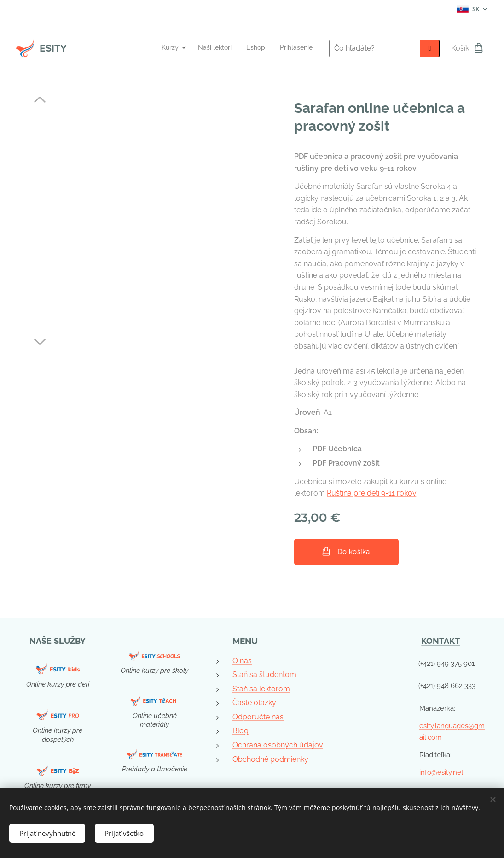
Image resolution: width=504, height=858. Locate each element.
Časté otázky (254, 703)
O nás (242, 660)
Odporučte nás (258, 717)
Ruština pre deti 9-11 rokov (371, 493)
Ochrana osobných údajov (278, 745)
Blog (240, 731)
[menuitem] (269, 48)
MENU (245, 641)
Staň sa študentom (264, 674)
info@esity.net (441, 772)
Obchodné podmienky (270, 759)
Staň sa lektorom (261, 688)
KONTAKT (441, 641)
